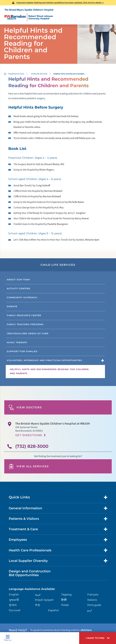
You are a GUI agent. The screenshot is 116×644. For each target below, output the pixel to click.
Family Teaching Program (25, 324)
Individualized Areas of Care (28, 333)
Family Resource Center (24, 315)
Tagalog (66, 594)
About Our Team (18, 280)
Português (94, 605)
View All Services (29, 466)
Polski (65, 605)
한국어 (13, 605)
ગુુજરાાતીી (14, 600)
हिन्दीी (64, 600)
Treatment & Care (16, 74)
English (14, 594)
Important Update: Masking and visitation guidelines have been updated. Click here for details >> (60, 3)
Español (53, 610)
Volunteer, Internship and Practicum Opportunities (44, 360)
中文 (38, 605)
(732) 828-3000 (32, 446)
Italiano (92, 600)
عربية (38, 594)
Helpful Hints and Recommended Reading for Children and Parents (49, 371)
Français (93, 594)
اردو (89, 610)
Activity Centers (19, 289)
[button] (98, 638)
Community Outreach (22, 297)
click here (86, 630)
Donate (12, 306)
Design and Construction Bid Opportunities (30, 573)
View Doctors (25, 407)
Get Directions (29, 435)
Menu (8, 638)
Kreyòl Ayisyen (44, 600)
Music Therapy (17, 342)
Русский (15, 610)
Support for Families (22, 351)
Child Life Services (39, 74)
